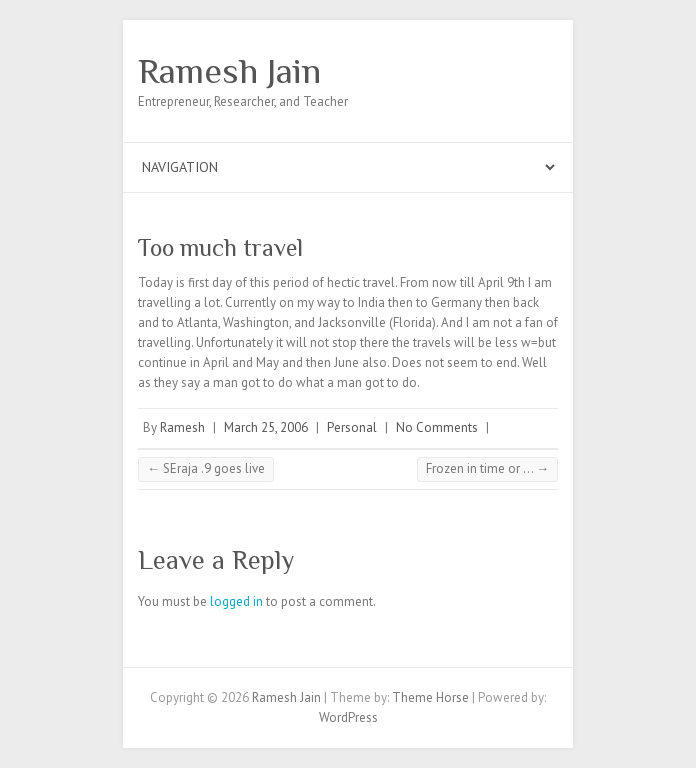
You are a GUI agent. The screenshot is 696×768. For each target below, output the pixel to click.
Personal (352, 427)
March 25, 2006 (266, 427)
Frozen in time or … (487, 468)
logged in (236, 601)
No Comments (437, 427)
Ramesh (182, 427)
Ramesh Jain (229, 71)
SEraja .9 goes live (206, 468)
